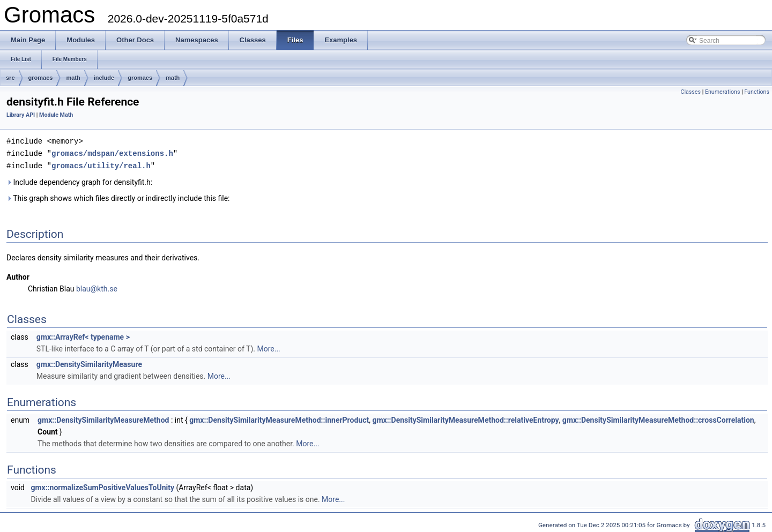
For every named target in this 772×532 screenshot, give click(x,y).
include (104, 78)
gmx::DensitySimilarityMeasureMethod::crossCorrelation (658, 418)
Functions (757, 92)
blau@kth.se (97, 287)
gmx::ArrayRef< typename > (83, 335)
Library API (21, 115)
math (73, 78)
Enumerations (723, 92)
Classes (691, 92)
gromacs (41, 78)
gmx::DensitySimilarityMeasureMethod (103, 418)
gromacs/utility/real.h (101, 164)
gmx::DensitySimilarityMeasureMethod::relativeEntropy (465, 418)
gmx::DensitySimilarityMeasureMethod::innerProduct (279, 418)
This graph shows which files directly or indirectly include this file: (118, 197)
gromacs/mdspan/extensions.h (112, 152)
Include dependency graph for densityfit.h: (79, 181)
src (10, 78)
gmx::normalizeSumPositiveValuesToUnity (102, 486)
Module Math (56, 115)
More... (268, 347)
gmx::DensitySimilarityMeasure (89, 363)
